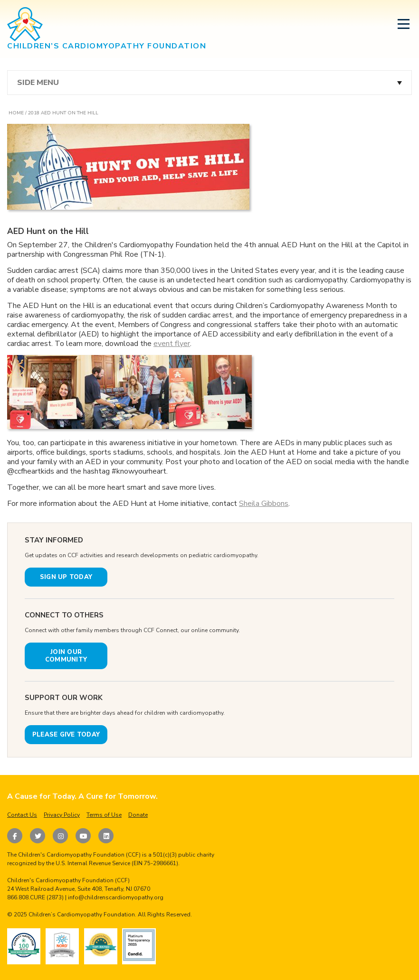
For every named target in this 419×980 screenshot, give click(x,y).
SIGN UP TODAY (66, 577)
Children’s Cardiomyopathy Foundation (82, 915)
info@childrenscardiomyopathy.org (116, 897)
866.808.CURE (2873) (35, 897)
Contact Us (22, 815)
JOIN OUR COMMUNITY (66, 656)
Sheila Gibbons (264, 504)
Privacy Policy (62, 815)
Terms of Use (104, 815)
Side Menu (38, 83)
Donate (138, 815)
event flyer (172, 344)
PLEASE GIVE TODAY (66, 735)
